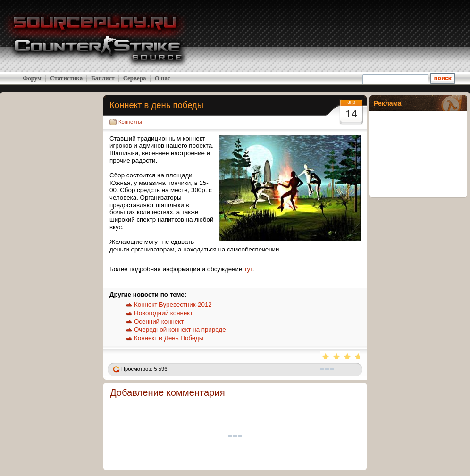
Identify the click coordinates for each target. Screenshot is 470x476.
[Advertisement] (394, 36)
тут (248, 269)
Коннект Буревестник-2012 (173, 305)
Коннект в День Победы (169, 338)
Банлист (103, 78)
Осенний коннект (159, 322)
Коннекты (130, 122)
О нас (163, 78)
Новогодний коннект (163, 313)
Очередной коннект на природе (180, 330)
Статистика (66, 78)
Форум (32, 78)
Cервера (135, 78)
